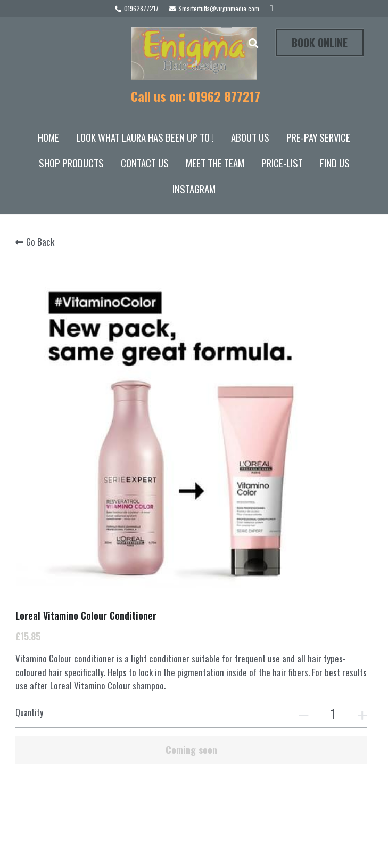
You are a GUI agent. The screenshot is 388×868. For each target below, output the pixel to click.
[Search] (254, 43)
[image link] (194, 52)
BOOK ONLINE (320, 43)
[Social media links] (271, 9)
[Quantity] (292, 403)
